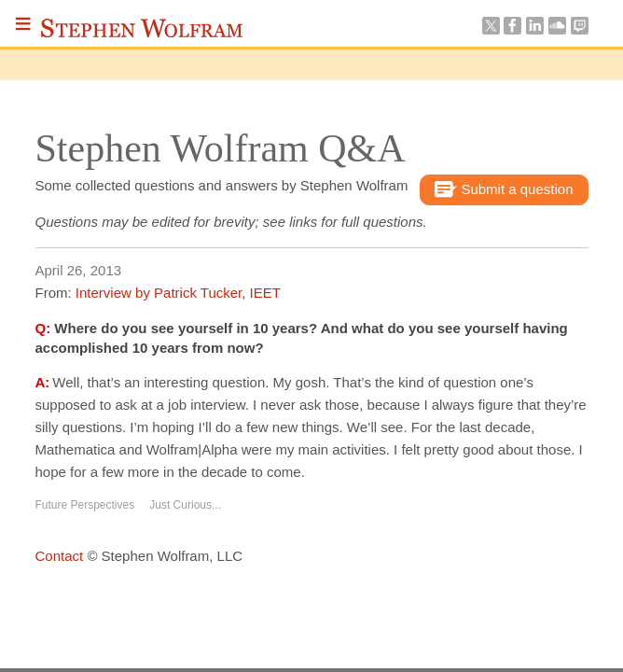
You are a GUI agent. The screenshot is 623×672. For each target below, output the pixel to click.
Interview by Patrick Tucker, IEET (178, 293)
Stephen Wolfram (142, 28)
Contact (60, 556)
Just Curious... (185, 505)
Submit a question (504, 190)
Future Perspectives (85, 505)
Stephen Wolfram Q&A (221, 148)
